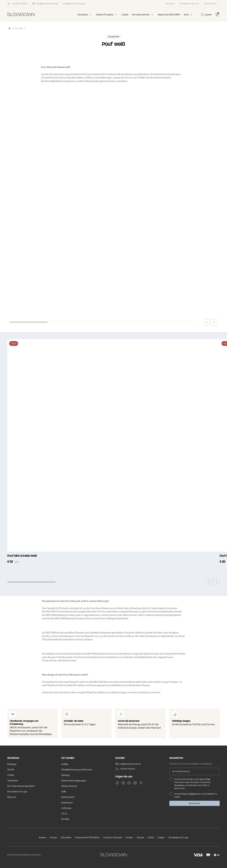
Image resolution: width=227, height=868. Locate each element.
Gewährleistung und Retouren (77, 770)
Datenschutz (68, 797)
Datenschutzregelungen (74, 781)
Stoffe (11, 770)
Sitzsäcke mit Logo (17, 792)
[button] (207, 322)
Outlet (125, 15)
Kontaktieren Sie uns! (189, 4)
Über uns (12, 797)
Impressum (67, 802)
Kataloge (12, 764)
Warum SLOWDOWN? (169, 15)
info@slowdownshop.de (130, 764)
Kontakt (65, 819)
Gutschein (170, 4)
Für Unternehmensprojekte (21, 786)
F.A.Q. (64, 813)
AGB (64, 792)
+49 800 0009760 (127, 769)
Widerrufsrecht (69, 786)
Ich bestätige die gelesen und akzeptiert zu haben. (193, 795)
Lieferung (66, 808)
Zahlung (65, 775)
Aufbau (65, 764)
